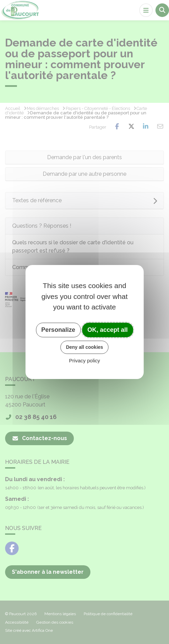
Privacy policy (85, 361)
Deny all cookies (85, 347)
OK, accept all (108, 330)
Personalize (58, 330)
